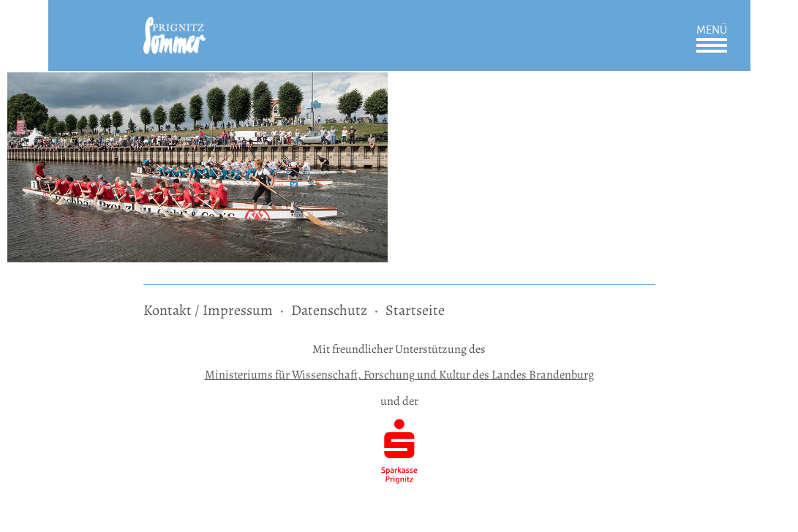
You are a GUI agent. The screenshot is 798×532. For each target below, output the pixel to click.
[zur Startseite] (174, 27)
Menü (712, 30)
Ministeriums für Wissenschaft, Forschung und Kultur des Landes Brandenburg (399, 375)
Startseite (415, 310)
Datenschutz (329, 310)
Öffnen (712, 45)
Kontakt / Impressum (208, 310)
